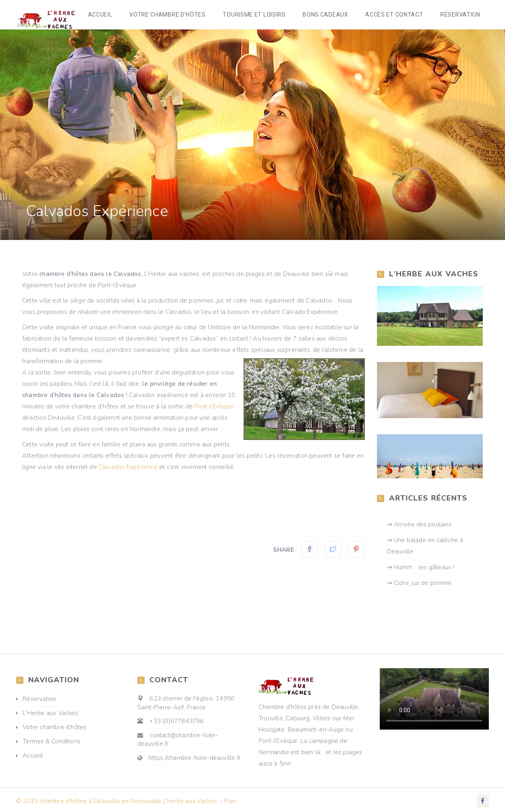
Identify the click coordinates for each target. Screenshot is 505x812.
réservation (461, 15)
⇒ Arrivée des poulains (419, 526)
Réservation (39, 701)
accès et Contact (396, 15)
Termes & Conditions (52, 743)
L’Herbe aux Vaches (50, 715)
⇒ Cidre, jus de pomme (420, 585)
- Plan (228, 803)
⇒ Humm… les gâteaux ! (421, 569)
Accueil (106, 15)
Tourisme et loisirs (258, 15)
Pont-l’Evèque (214, 408)
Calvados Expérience (128, 469)
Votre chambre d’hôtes (172, 15)
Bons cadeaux (328, 15)
